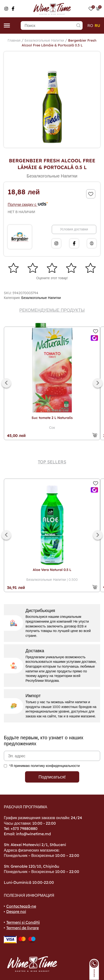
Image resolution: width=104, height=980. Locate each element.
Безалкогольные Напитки (44, 40)
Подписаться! (52, 777)
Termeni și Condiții (23, 922)
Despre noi (16, 911)
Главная (14, 40)
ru (97, 25)
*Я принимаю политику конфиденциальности (44, 766)
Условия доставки (74, 229)
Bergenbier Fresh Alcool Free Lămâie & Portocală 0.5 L (59, 43)
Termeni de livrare (23, 928)
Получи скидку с (28, 204)
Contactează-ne (21, 906)
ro (90, 25)
